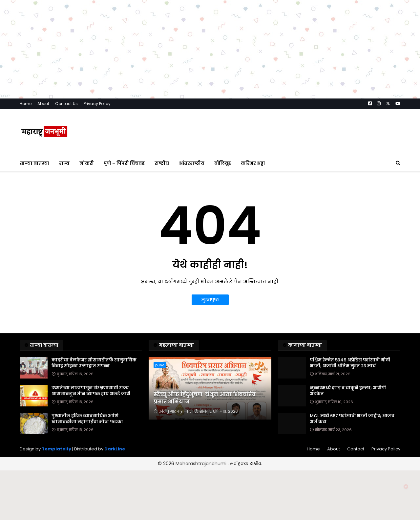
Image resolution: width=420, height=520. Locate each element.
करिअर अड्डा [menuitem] (253, 163)
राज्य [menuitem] (64, 163)
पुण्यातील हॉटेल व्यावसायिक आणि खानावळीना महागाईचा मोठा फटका (87, 419)
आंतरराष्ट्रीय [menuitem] (192, 163)
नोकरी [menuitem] (87, 163)
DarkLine (115, 449)
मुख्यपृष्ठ (210, 300)
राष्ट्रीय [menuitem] (162, 163)
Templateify (56, 449)
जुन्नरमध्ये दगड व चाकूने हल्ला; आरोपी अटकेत (348, 391)
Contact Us (66, 104)
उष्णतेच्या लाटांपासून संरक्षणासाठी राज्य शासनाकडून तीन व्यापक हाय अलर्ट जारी (91, 391)
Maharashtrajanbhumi (202, 464)
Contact (356, 449)
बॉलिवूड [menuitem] (223, 163)
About (43, 104)
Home (26, 104)
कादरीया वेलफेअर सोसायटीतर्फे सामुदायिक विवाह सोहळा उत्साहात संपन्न (94, 363)
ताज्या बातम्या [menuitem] (34, 163)
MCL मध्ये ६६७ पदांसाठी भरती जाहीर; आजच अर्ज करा (352, 419)
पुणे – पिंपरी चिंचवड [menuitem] (124, 163)
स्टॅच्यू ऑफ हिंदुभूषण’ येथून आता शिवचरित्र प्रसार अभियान (205, 398)
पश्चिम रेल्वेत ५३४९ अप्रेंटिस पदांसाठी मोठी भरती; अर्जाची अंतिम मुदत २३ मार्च (350, 363)
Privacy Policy (97, 104)
